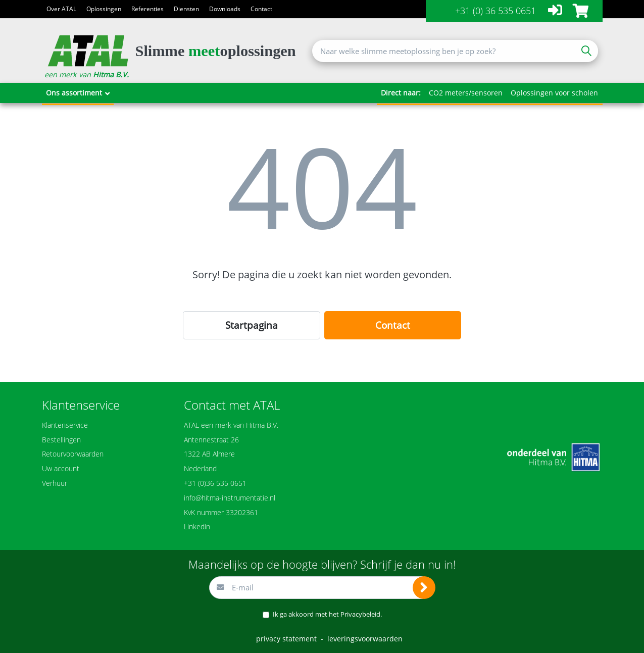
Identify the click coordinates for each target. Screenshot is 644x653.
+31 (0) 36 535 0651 (496, 11)
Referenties (147, 9)
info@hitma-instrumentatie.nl (230, 498)
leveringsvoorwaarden (365, 639)
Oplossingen (104, 9)
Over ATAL (61, 9)
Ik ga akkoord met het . (327, 614)
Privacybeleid (360, 614)
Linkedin (197, 526)
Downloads (225, 9)
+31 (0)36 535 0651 (215, 483)
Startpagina (252, 325)
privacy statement (286, 639)
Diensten (186, 9)
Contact (261, 9)
